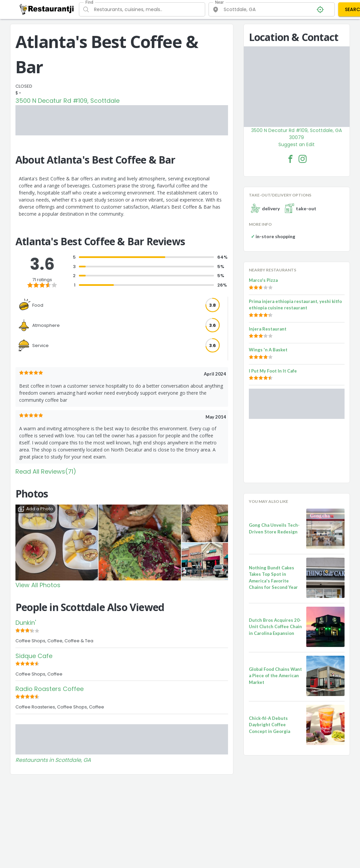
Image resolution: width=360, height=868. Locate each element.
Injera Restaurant (268, 329)
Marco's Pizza (263, 280)
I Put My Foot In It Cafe (273, 371)
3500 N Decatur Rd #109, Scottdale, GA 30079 (297, 134)
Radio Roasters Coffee (50, 689)
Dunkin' (26, 623)
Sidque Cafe (34, 656)
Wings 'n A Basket (268, 350)
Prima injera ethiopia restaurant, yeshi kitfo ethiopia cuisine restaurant (295, 305)
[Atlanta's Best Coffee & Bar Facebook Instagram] (303, 159)
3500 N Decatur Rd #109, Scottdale (67, 101)
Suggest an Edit (297, 144)
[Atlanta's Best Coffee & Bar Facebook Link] (290, 159)
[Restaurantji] (47, 9)
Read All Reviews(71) (46, 471)
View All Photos (38, 585)
